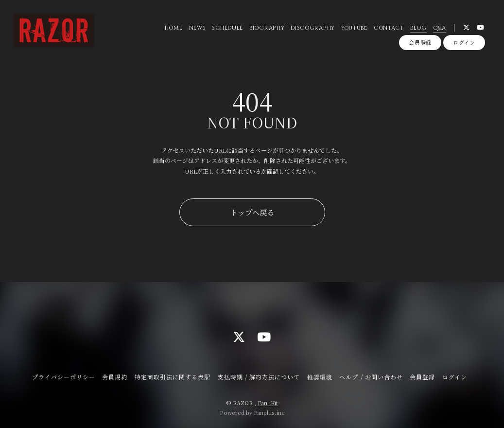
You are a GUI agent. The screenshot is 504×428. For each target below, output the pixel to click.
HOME (173, 29)
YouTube (353, 29)
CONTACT (388, 29)
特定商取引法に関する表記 (173, 377)
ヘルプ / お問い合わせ (371, 377)
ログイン (464, 45)
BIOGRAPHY (266, 29)
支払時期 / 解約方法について (259, 377)
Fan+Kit (268, 403)
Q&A (439, 29)
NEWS (197, 29)
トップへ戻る (252, 212)
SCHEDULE (227, 29)
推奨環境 (320, 377)
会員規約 (115, 377)
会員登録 (420, 45)
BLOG (417, 29)
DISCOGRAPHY (312, 29)
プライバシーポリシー (64, 377)
